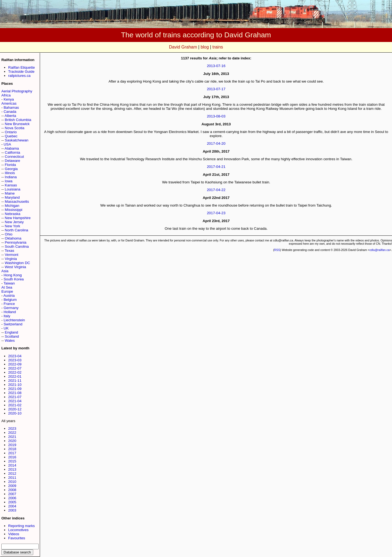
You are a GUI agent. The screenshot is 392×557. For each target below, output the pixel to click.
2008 (12, 490)
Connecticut (14, 157)
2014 (12, 465)
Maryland (12, 197)
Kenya (9, 99)
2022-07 (15, 368)
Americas (9, 103)
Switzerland (13, 324)
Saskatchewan (17, 140)
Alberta (10, 116)
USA (7, 144)
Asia (5, 271)
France (9, 304)
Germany (11, 308)
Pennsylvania (16, 242)
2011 (12, 478)
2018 (12, 449)
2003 (12, 510)
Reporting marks (22, 526)
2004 (12, 506)
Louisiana (13, 189)
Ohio (9, 234)
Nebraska (13, 214)
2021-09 (15, 389)
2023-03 (15, 360)
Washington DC (18, 263)
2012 (12, 473)
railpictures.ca (19, 76)
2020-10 (15, 413)
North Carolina (17, 230)
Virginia (11, 259)
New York (13, 226)
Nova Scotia (15, 128)
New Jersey (14, 222)
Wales (10, 340)
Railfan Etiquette (22, 67)
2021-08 (15, 393)
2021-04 (15, 401)
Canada (10, 112)
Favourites (17, 538)
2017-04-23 (216, 213)
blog (205, 47)
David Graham (183, 47)
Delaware (13, 161)
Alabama (12, 148)
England (12, 332)
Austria (9, 296)
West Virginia (16, 267)
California (13, 152)
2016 (12, 457)
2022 (12, 433)
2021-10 (15, 385)
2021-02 (15, 405)
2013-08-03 (216, 116)
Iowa (9, 181)
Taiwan (9, 283)
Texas (9, 251)
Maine (10, 193)
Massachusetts (17, 202)
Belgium (10, 300)
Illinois (10, 173)
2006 (12, 498)
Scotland (12, 336)
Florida (10, 165)
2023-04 (15, 356)
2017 (12, 453)
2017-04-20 (216, 143)
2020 (12, 441)
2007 (12, 494)
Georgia (11, 169)
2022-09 (15, 364)
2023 (12, 429)
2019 (12, 445)
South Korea (14, 279)
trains (218, 47)
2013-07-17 (216, 89)
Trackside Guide (21, 72)
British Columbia (18, 120)
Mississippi (14, 210)
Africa (6, 95)
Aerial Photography (17, 91)
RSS (277, 250)
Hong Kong (13, 275)
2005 (12, 502)
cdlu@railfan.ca (379, 250)
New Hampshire (18, 218)
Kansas (11, 185)
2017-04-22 (216, 190)
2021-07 (15, 397)
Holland (10, 312)
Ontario (11, 132)
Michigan (12, 206)
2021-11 (15, 381)
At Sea (7, 287)
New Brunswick (17, 124)
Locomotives (18, 530)
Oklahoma (13, 238)
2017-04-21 (216, 167)
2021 (12, 437)
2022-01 (15, 376)
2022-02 (15, 372)
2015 (12, 461)
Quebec (11, 136)
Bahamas (11, 108)
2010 (12, 482)
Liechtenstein (14, 320)
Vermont (12, 255)
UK (6, 328)
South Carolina (17, 246)
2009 (12, 486)
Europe (7, 291)
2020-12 (15, 409)
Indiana (11, 177)
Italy (7, 316)
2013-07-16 (216, 66)
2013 (12, 469)
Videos (14, 534)
